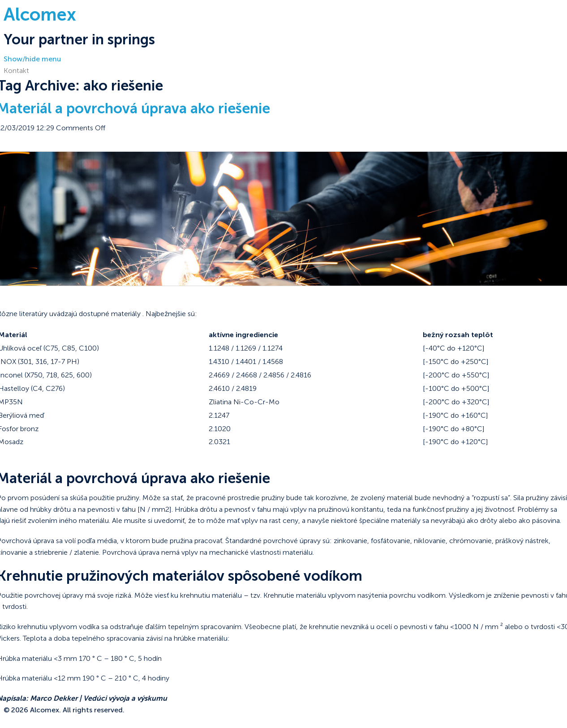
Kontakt (16, 71)
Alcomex (40, 14)
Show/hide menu (32, 59)
